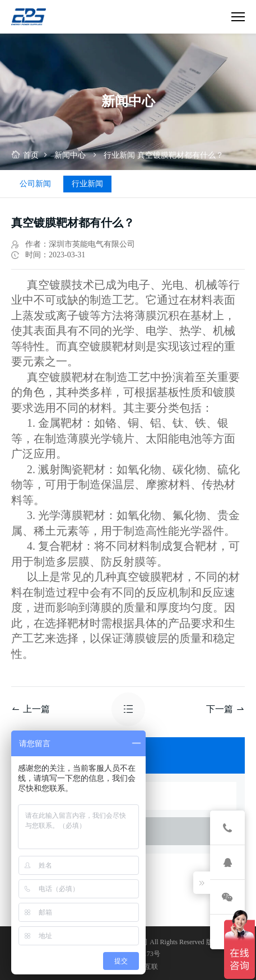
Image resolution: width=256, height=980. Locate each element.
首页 (25, 155)
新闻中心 (70, 155)
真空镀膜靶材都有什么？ (180, 155)
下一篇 (225, 709)
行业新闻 (119, 155)
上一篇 (31, 709)
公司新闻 (35, 184)
